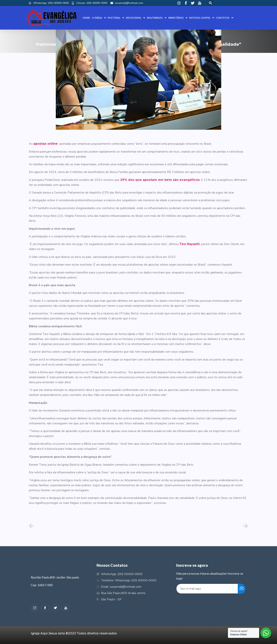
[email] (207, 589)
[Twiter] (55, 608)
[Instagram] (35, 608)
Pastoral (116, 18)
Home (86, 18)
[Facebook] (45, 608)
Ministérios (178, 18)
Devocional (136, 18)
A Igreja (99, 18)
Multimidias (157, 18)
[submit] (242, 589)
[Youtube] (66, 608)
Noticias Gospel (202, 18)
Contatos (225, 18)
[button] (211, 3)
